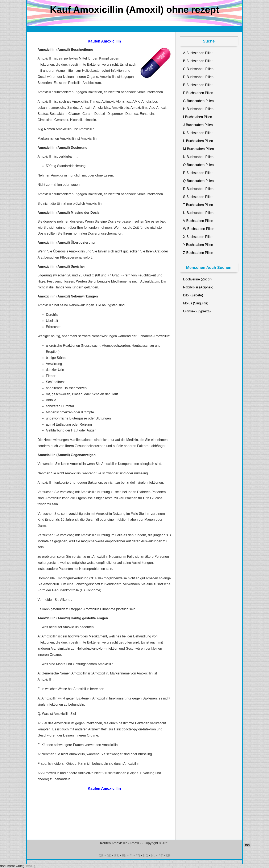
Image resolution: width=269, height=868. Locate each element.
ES (117, 856)
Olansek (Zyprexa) (197, 311)
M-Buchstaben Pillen (198, 149)
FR (138, 856)
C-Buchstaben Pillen (198, 69)
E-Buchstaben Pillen (198, 85)
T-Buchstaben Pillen (198, 205)
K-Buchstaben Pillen (198, 133)
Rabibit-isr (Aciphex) (198, 287)
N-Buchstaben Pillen (198, 157)
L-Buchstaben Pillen (198, 141)
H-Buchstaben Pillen (198, 109)
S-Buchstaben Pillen (198, 197)
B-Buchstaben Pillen (198, 61)
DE (101, 856)
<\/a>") (30, 866)
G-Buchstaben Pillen (198, 101)
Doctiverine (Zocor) (197, 279)
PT (161, 856)
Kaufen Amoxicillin (104, 41)
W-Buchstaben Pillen (199, 229)
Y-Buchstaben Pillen (198, 245)
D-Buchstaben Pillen (198, 77)
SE (168, 856)
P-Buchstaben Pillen (198, 173)
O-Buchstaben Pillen (198, 165)
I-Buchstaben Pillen (198, 117)
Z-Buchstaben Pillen (198, 253)
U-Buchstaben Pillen (198, 213)
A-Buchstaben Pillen (198, 53)
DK (109, 856)
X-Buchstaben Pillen (198, 237)
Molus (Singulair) (196, 303)
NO (146, 856)
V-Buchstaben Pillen (198, 221)
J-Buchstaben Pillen (198, 125)
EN (124, 856)
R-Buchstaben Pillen (198, 189)
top (247, 845)
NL (153, 856)
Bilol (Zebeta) (193, 295)
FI (131, 856)
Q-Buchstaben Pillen (198, 181)
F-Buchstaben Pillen (198, 93)
